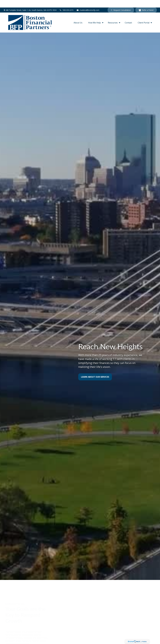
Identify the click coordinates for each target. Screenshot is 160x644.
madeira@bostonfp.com (88, 3)
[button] (78, 15)
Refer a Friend (146, 3)
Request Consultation (121, 3)
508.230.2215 (66, 3)
